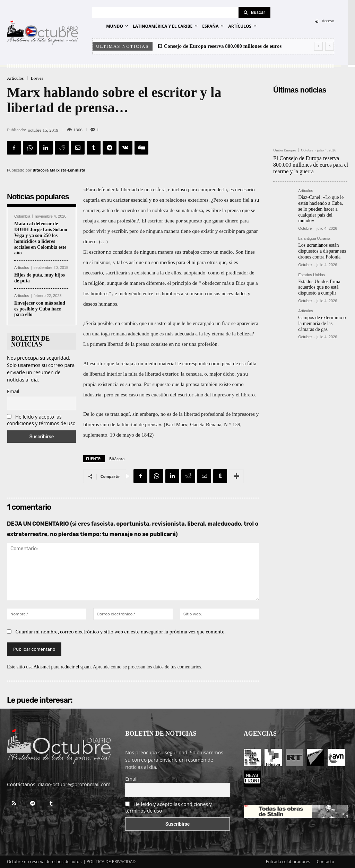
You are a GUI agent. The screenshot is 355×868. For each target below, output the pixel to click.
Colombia (22, 216)
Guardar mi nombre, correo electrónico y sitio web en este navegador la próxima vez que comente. (121, 632)
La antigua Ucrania (314, 239)
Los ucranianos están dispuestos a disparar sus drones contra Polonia (322, 251)
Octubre (307, 150)
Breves (37, 78)
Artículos (15, 78)
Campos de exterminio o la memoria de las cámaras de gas (322, 323)
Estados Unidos (311, 275)
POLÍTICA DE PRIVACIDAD (111, 862)
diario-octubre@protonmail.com (74, 784)
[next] (330, 46)
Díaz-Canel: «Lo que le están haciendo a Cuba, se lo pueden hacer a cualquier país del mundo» (321, 209)
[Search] (254, 12)
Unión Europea (285, 150)
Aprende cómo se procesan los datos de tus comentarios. (148, 667)
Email (13, 391)
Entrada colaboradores (288, 862)
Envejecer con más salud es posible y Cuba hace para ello (40, 309)
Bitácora (117, 459)
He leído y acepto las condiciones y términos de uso (41, 420)
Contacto (326, 862)
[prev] (318, 46)
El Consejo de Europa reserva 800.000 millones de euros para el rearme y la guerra (311, 165)
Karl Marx (176, 424)
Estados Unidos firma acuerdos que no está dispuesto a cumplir (319, 287)
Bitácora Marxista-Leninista (59, 170)
